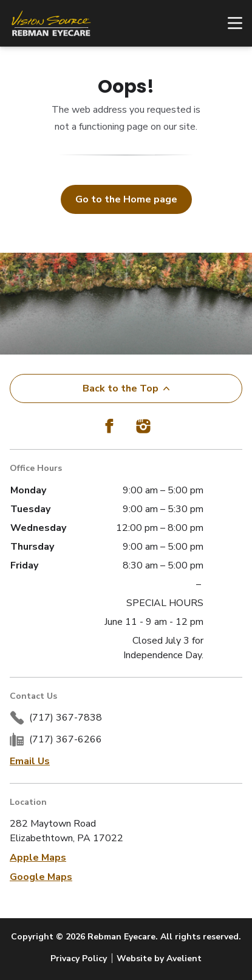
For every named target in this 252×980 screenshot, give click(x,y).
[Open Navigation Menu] (229, 23)
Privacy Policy (79, 958)
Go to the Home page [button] (126, 199)
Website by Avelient (159, 958)
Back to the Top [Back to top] (126, 388)
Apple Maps (38, 858)
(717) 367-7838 (66, 718)
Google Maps (41, 877)
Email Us (30, 761)
